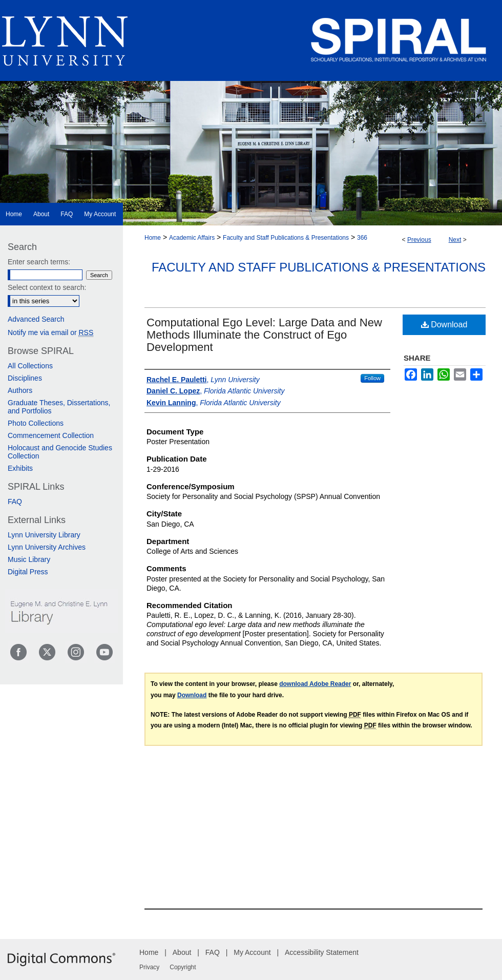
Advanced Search (36, 319)
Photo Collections (36, 423)
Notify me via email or (50, 332)
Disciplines (25, 378)
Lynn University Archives (47, 547)
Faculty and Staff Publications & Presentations (286, 238)
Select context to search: (47, 287)
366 (362, 238)
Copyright (183, 967)
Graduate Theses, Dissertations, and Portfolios (59, 407)
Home (153, 238)
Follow (372, 378)
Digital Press (28, 572)
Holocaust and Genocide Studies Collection (60, 452)
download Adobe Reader (315, 684)
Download (444, 325)
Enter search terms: (39, 262)
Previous (419, 240)
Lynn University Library (44, 535)
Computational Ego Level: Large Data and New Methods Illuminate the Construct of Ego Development (264, 335)
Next (455, 240)
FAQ (15, 502)
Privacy (149, 967)
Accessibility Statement (322, 952)
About (182, 952)
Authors (20, 390)
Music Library (29, 559)
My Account (252, 952)
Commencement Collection (51, 435)
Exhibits (20, 468)
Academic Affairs (192, 238)
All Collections (30, 366)
